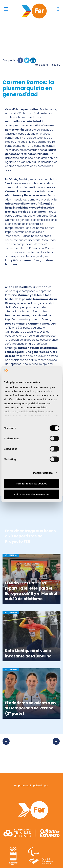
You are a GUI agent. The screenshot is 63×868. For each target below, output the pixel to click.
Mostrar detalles (43, 473)
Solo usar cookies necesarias (31, 494)
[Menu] (6, 9)
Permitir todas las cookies (32, 483)
